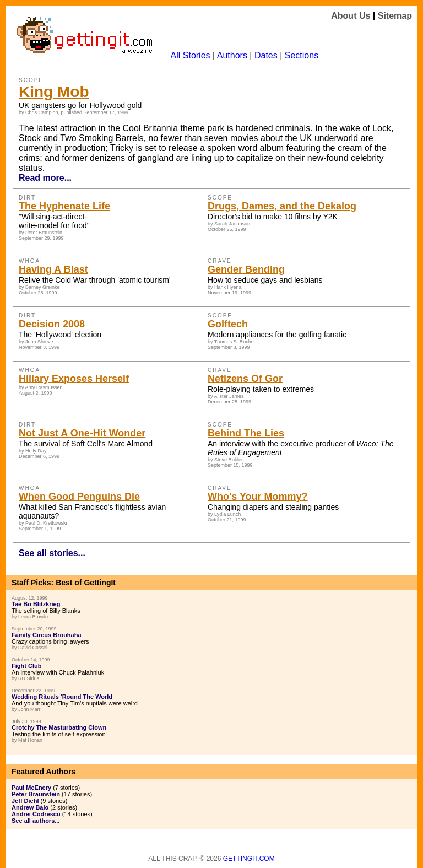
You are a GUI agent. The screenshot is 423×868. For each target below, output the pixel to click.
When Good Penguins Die (79, 497)
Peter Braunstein (36, 794)
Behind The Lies (246, 433)
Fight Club (26, 666)
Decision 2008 (52, 324)
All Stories (191, 55)
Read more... (45, 178)
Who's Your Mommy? (258, 497)
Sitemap (395, 16)
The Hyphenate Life (64, 206)
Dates (266, 55)
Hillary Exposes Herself (74, 379)
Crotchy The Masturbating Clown (59, 727)
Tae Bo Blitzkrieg (36, 604)
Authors (232, 55)
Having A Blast (53, 269)
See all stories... (52, 553)
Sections (302, 55)
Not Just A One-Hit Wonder (82, 433)
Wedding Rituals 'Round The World (62, 697)
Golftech (228, 324)
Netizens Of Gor (245, 379)
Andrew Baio (30, 807)
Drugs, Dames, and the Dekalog (282, 206)
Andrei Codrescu (36, 814)
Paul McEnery (31, 788)
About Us (351, 16)
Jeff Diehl (25, 801)
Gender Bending (246, 269)
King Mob (54, 92)
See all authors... (36, 821)
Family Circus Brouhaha (47, 635)
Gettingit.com (249, 859)
